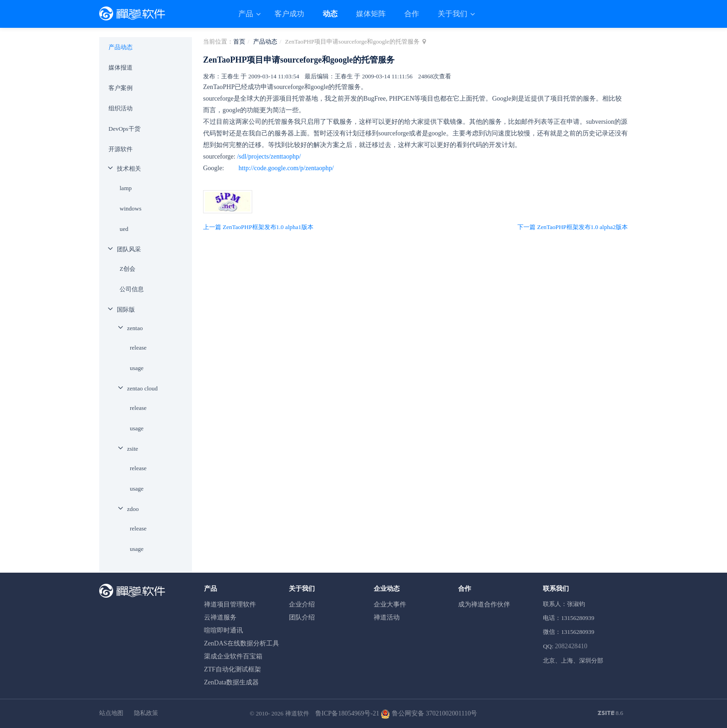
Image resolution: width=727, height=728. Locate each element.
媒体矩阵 (371, 14)
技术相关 (129, 169)
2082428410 (571, 646)
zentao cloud (142, 388)
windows (131, 208)
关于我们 (453, 14)
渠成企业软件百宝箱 (233, 656)
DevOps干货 (124, 129)
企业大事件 (390, 604)
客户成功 (289, 14)
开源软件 (121, 149)
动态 (330, 14)
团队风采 (129, 249)
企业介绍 (302, 604)
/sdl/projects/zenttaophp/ (269, 156)
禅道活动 (387, 617)
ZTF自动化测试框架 (233, 669)
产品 (247, 14)
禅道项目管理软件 (230, 604)
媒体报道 (121, 67)
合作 (412, 14)
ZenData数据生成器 (231, 682)
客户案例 (121, 88)
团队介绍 (302, 617)
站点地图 (111, 713)
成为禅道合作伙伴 (484, 604)
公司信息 (132, 289)
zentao (135, 328)
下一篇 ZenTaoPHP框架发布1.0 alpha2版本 (573, 227)
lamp (126, 188)
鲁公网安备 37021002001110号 (429, 713)
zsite (133, 449)
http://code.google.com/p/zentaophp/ (286, 168)
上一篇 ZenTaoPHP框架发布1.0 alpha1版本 (258, 227)
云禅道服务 (220, 617)
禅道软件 (297, 713)
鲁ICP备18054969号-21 (347, 713)
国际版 (126, 310)
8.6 (611, 714)
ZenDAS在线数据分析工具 (242, 643)
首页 (239, 42)
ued (124, 229)
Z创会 (128, 269)
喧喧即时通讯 (223, 630)
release (138, 348)
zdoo (133, 509)
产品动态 (265, 42)
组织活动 (121, 108)
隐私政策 (146, 713)
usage (137, 368)
